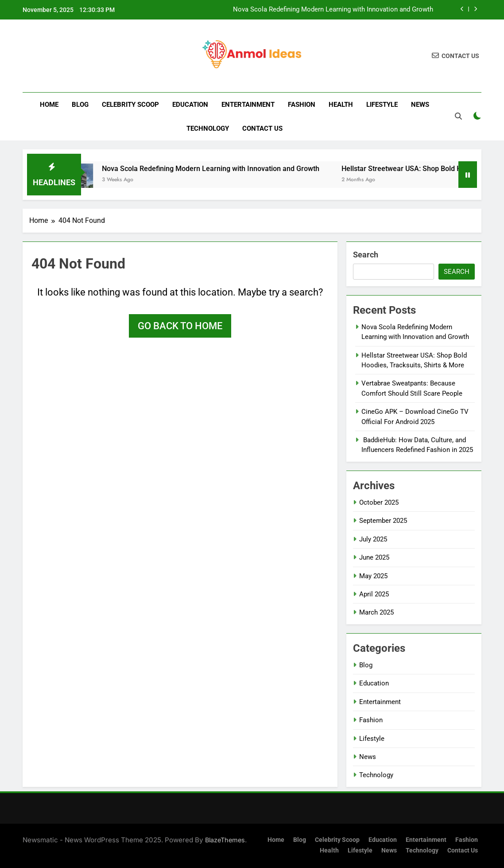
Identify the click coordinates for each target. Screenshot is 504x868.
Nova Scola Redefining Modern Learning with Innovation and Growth (333, 10)
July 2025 (373, 539)
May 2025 (373, 576)
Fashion (302, 105)
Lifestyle (382, 105)
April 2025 (374, 594)
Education (190, 105)
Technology (208, 128)
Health (341, 105)
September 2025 (383, 521)
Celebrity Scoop (130, 105)
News (420, 105)
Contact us (262, 128)
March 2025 (376, 612)
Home (49, 105)
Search (366, 255)
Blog (80, 105)
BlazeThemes (225, 840)
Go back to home (180, 326)
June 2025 (374, 557)
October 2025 (379, 502)
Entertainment (248, 105)
